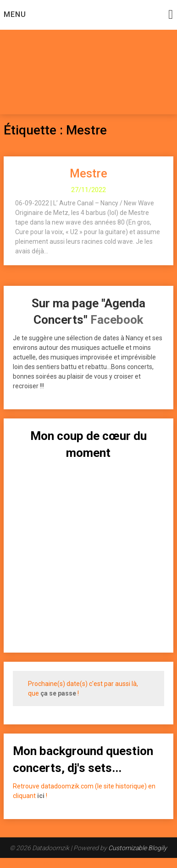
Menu (15, 14)
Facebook (117, 320)
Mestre (88, 174)
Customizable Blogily (138, 848)
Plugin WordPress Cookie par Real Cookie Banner (74, 863)
